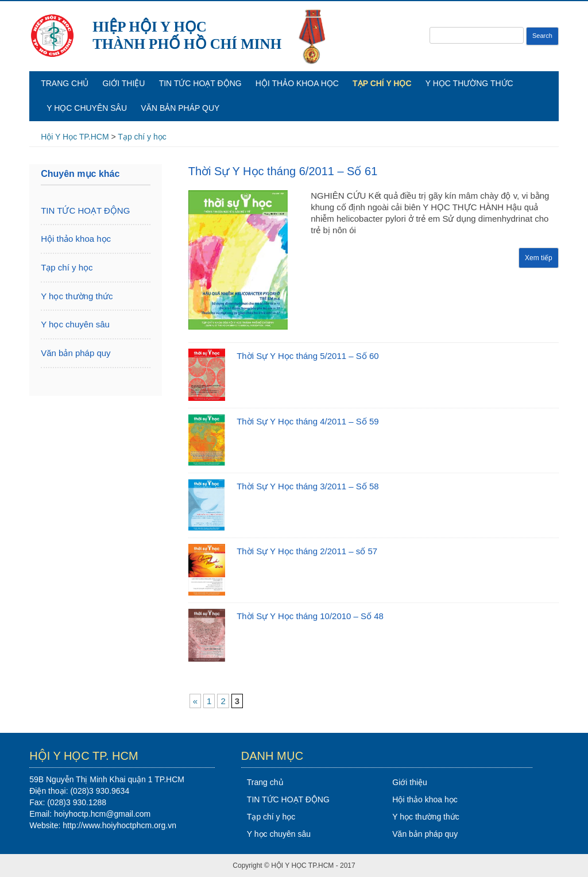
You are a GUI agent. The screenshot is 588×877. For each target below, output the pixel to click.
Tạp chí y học (382, 83)
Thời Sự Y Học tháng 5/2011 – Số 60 (307, 356)
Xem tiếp (539, 258)
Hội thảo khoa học (297, 83)
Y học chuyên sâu (87, 108)
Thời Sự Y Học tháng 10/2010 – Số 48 (310, 616)
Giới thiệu (123, 83)
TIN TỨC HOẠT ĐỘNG (200, 83)
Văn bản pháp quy (180, 108)
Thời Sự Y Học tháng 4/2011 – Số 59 (307, 421)
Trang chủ (65, 83)
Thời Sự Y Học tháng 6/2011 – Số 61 (283, 171)
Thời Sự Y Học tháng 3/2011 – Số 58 (307, 486)
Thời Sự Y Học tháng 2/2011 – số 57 (307, 551)
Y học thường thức (469, 83)
